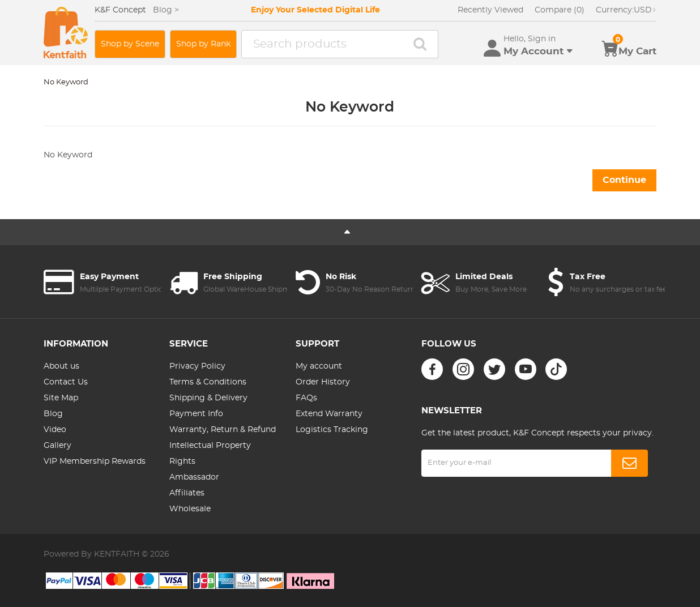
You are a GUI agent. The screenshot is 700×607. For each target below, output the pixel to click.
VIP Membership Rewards (95, 461)
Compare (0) (560, 10)
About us (61, 366)
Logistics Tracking (332, 430)
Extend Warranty (329, 414)
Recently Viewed (490, 10)
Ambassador (194, 477)
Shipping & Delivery (208, 398)
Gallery (57, 446)
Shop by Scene (130, 44)
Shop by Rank (203, 44)
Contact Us (66, 382)
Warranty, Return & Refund (223, 430)
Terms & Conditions (208, 382)
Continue (624, 180)
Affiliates (187, 493)
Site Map (61, 398)
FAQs (306, 398)
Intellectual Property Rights (210, 454)
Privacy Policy (197, 366)
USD (626, 10)
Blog (53, 414)
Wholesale (190, 509)
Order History (323, 382)
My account (319, 366)
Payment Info (196, 414)
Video (55, 430)
